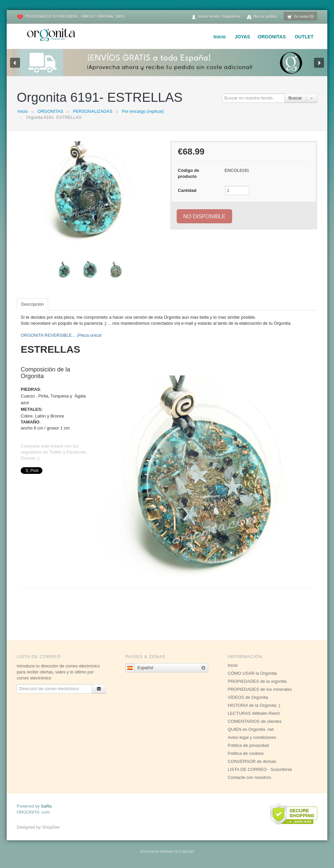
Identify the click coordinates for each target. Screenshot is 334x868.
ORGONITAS (272, 37)
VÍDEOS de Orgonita (248, 697)
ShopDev (51, 827)
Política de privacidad (248, 745)
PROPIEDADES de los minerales (260, 689)
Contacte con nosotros (249, 777)
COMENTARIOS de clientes (255, 721)
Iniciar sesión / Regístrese (216, 17)
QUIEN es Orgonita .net (251, 729)
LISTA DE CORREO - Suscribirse (260, 769)
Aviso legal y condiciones (252, 737)
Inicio (220, 37)
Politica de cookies (246, 753)
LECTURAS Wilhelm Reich (254, 713)
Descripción (32, 304)
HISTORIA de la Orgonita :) (254, 705)
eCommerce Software (157, 851)
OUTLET (304, 37)
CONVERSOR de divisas (252, 761)
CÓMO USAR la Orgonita (252, 673)
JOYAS (242, 37)
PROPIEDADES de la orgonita (257, 681)
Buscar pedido (262, 17)
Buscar (295, 98)
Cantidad (187, 190)
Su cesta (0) (300, 17)
